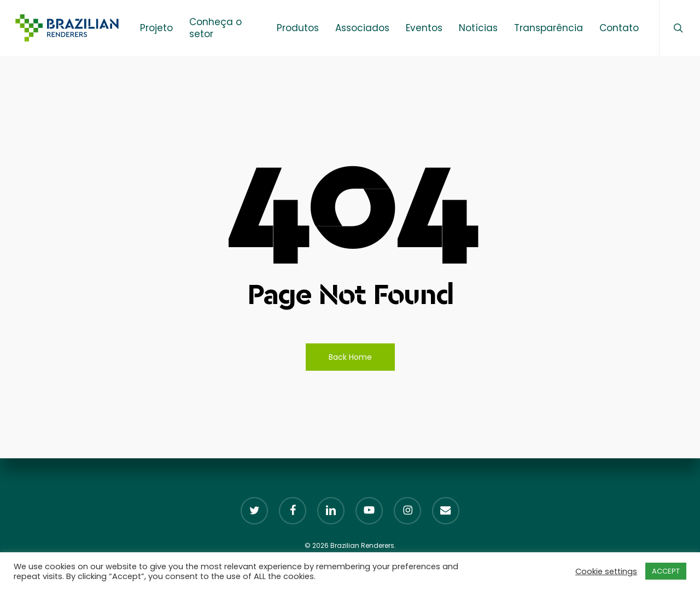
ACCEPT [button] (666, 571)
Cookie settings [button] (606, 571)
